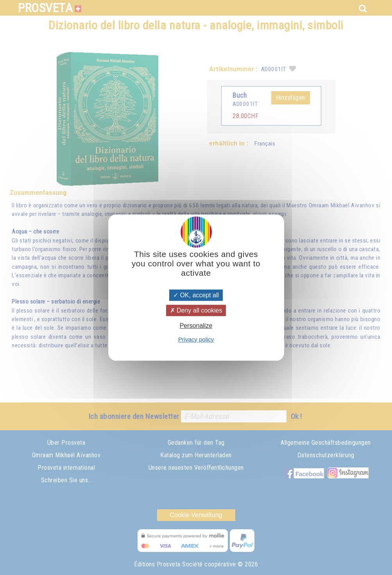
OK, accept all (196, 295)
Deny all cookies (196, 310)
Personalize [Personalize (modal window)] (196, 326)
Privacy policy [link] (196, 339)
